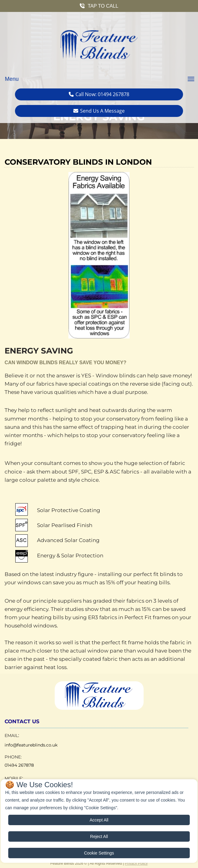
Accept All (99, 820)
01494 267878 (19, 765)
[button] (99, 6)
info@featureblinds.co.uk (31, 745)
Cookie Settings (99, 853)
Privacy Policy (136, 863)
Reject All (99, 836)
